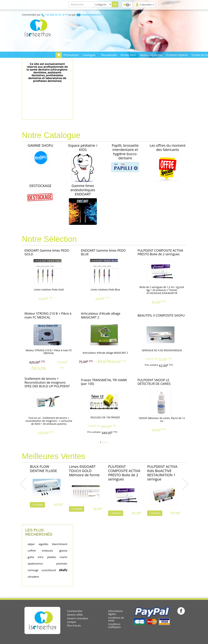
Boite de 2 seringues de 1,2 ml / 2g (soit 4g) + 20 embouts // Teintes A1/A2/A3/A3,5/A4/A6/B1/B (162, 290)
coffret (32, 550)
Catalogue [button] (90, 55)
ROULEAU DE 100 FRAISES (105, 417)
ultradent (33, 577)
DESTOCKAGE (40, 186)
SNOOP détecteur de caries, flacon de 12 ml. (162, 420)
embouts (48, 550)
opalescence (35, 563)
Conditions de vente (116, 619)
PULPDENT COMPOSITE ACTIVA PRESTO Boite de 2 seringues (124, 473)
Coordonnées (75, 611)
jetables (52, 557)
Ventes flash (128, 55)
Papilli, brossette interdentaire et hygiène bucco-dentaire (125, 152)
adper (31, 544)
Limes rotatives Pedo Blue (105, 290)
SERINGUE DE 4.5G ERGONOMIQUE (162, 350)
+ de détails (37, 505)
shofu (63, 570)
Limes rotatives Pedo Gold (49, 290)
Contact (62, 61)
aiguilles (43, 544)
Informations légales (115, 612)
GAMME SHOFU (40, 145)
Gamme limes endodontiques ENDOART (83, 190)
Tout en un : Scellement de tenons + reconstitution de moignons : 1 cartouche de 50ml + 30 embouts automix (49, 421)
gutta (31, 557)
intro (41, 557)
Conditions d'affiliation (114, 626)
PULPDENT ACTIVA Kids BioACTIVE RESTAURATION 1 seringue (162, 473)
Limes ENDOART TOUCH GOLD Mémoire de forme (84, 471)
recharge (33, 570)
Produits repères (177, 55)
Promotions (71, 55)
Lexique (71, 622)
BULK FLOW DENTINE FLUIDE (43, 469)
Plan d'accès (74, 626)
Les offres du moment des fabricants (168, 148)
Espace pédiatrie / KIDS (83, 148)
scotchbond (49, 570)
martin (64, 557)
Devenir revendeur (78, 618)
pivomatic (62, 564)
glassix (63, 550)
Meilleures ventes (151, 55)
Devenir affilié (75, 615)
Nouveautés (109, 55)
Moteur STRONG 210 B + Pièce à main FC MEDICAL (49, 352)
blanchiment (60, 544)
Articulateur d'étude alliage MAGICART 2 (105, 353)
